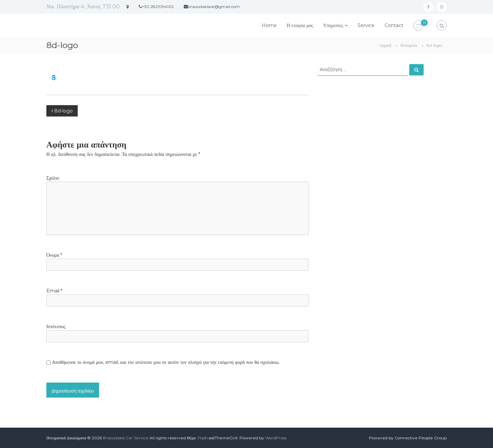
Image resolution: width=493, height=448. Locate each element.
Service (366, 25)
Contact (394, 25)
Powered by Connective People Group (408, 438)
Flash (203, 438)
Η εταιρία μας (300, 25)
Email (54, 291)
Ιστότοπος (56, 326)
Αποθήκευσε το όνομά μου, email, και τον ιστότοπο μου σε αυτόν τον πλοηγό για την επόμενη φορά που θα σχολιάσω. (166, 362)
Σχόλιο (53, 178)
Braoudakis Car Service (126, 438)
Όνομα (54, 255)
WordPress (276, 438)
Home (269, 25)
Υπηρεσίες (333, 25)
